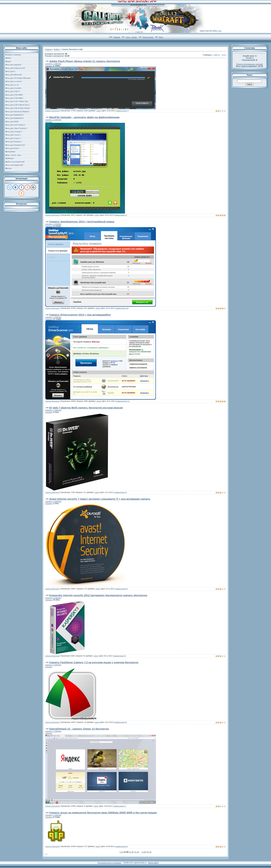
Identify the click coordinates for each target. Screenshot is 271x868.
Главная (117, 37)
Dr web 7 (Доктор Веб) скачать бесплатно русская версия (86, 408)
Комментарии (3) (120, 806)
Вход (161, 37)
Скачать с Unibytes (53, 64)
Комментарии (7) (122, 111)
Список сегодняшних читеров (249, 64)
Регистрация (148, 37)
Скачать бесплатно (52, 111)
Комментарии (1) (121, 215)
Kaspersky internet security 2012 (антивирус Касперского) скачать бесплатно (98, 595)
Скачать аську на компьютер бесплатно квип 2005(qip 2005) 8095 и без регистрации (103, 813)
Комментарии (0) (121, 846)
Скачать (49, 66)
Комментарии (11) (123, 401)
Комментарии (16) (122, 308)
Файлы (57, 49)
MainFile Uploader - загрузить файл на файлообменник (84, 117)
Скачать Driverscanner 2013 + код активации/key (80, 315)
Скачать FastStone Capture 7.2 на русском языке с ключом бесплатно (94, 662)
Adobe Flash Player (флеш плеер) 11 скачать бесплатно (85, 61)
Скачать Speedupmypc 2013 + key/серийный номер (82, 222)
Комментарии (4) (121, 492)
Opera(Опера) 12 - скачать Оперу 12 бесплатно (79, 729)
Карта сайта (153, 863)
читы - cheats (131, 37)
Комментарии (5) (120, 656)
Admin (99, 111)
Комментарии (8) (121, 589)
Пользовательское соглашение (109, 863)
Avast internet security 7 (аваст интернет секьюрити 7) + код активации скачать (100, 499)
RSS (220, 31)
